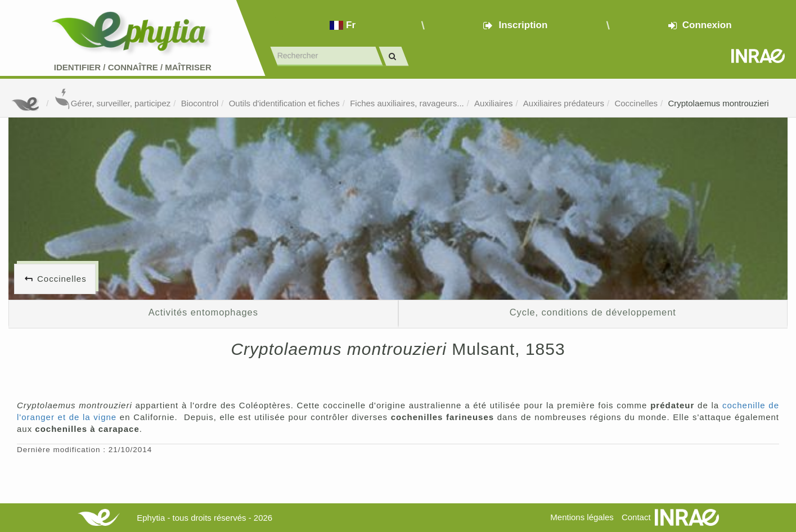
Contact (636, 517)
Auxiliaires (493, 103)
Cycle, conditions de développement (593, 312)
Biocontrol (200, 103)
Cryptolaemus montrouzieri (718, 103)
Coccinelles (636, 103)
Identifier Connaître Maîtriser (133, 67)
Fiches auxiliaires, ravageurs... (407, 103)
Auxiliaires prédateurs (564, 103)
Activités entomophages (203, 312)
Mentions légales (582, 517)
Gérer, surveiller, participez (113, 103)
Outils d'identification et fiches (284, 103)
